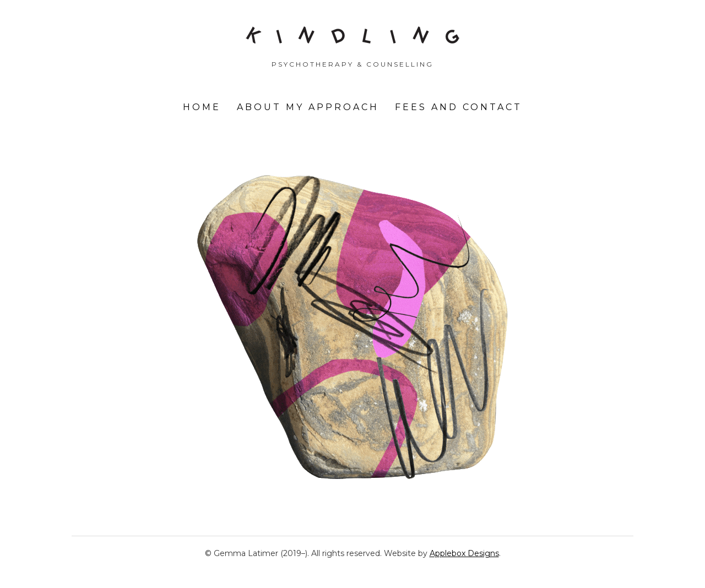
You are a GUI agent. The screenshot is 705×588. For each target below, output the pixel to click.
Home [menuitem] (202, 107)
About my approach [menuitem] (308, 107)
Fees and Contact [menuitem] (459, 107)
